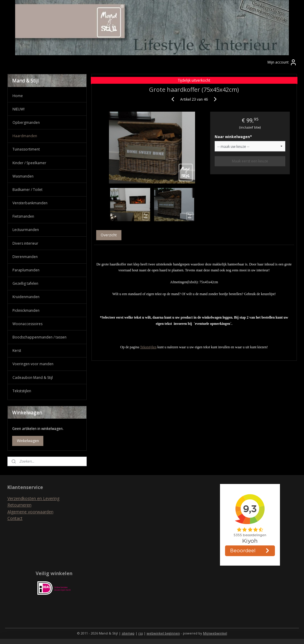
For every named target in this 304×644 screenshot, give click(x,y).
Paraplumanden (26, 270)
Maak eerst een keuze (250, 161)
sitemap (128, 633)
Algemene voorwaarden (30, 512)
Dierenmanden (25, 257)
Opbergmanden (26, 122)
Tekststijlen (148, 347)
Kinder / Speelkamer (29, 163)
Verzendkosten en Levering (33, 498)
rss (141, 633)
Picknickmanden (26, 310)
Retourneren (19, 505)
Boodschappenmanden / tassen (39, 337)
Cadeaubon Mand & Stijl (33, 378)
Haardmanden (25, 136)
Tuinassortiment (26, 149)
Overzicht (109, 235)
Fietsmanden (23, 216)
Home (18, 96)
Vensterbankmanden (30, 203)
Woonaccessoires (27, 324)
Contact (15, 518)
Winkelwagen (28, 441)
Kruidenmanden (26, 297)
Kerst (17, 351)
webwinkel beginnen (163, 633)
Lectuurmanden (26, 230)
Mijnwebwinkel (215, 633)
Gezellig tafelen (25, 283)
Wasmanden (23, 176)
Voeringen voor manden (33, 364)
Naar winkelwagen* (233, 137)
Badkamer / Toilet (27, 190)
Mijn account (282, 62)
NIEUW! (19, 109)
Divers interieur (25, 243)
